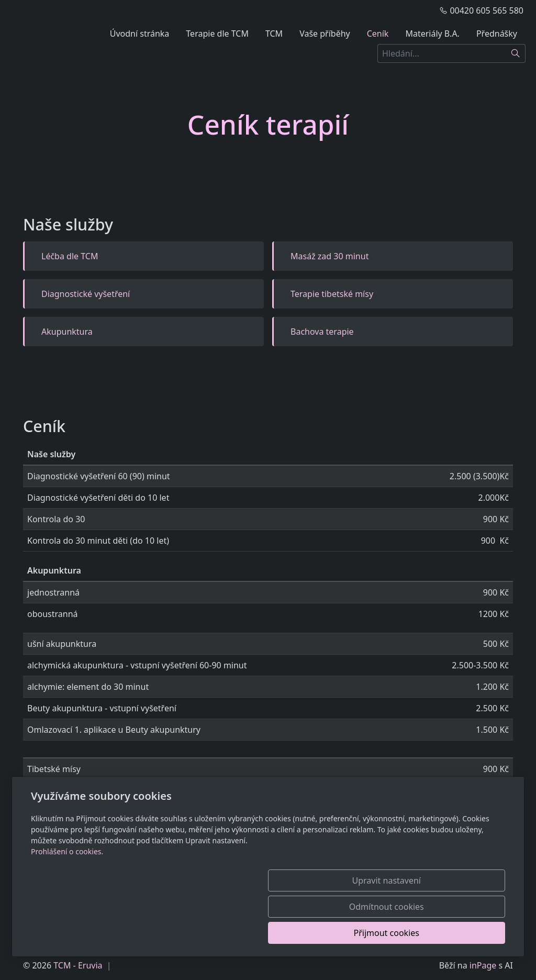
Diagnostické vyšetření (86, 294)
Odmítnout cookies (350, 933)
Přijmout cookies (455, 933)
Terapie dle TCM (217, 34)
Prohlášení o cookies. (67, 904)
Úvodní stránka (140, 34)
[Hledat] (516, 53)
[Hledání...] (442, 53)
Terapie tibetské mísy (332, 294)
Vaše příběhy (325, 34)
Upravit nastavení (245, 933)
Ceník (378, 34)
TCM (274, 34)
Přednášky (497, 34)
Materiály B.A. (432, 34)
